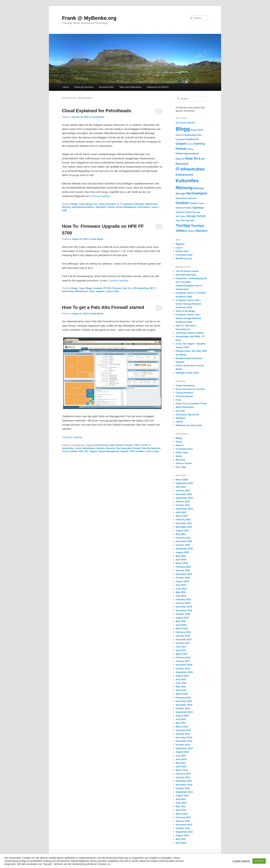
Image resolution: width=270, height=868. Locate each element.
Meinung (66, 207)
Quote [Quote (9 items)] (202, 203)
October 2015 (183, 708)
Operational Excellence (83, 207)
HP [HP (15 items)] (203, 159)
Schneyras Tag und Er (187, 414)
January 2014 (183, 777)
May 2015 (181, 723)
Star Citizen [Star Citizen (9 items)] (181, 216)
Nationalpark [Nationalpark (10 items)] (181, 198)
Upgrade (100, 291)
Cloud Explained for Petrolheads (97, 111)
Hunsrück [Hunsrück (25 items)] (182, 164)
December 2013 (184, 781)
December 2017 (184, 639)
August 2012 (182, 835)
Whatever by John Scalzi (189, 425)
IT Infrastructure (184, 449)
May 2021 (181, 534)
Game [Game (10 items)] (190, 144)
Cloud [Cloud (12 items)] (179, 135)
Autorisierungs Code (104, 445)
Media (179, 456)
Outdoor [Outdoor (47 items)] (182, 203)
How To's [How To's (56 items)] (193, 158)
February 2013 (183, 817)
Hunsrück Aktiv (106, 87)
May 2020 (181, 556)
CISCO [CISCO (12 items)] (200, 130)
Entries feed (182, 251)
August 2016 (182, 676)
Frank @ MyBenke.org (89, 18)
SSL (86, 451)
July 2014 (181, 756)
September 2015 (184, 712)
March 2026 (182, 480)
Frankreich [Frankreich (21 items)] (192, 139)
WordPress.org (184, 258)
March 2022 (182, 516)
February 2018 (183, 632)
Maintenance (152, 204)
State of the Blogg (185, 311)
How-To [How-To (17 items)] (180, 159)
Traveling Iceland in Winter (190, 333)
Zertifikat (140, 451)
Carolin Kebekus (185, 393)
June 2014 (181, 759)
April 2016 (181, 690)
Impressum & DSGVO (158, 87)
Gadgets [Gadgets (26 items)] (181, 144)
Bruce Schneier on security (190, 389)
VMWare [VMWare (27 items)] (181, 231)
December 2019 (184, 574)
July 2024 (181, 487)
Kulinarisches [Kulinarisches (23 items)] (185, 175)
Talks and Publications (130, 87)
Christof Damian (184, 396)
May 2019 (181, 592)
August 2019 (182, 581)
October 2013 (183, 788)
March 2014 (182, 770)
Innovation (111, 204)
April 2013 (181, 810)
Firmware (117, 288)
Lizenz (79, 448)
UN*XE (179, 422)
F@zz (179, 400)
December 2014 (184, 737)
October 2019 (183, 578)
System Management (109, 451)
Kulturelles (139, 204)
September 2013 (184, 792)
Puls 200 (180, 411)
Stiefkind (180, 418)
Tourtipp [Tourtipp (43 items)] (198, 226)
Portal (65, 451)
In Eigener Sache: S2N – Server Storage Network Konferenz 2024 (188, 318)
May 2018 (181, 621)
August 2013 (182, 796)
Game (179, 442)
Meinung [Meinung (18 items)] (198, 188)
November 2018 (184, 610)
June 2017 (181, 647)
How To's (127, 288)
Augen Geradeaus (185, 385)
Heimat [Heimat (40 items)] (181, 149)
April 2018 (181, 625)
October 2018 (183, 614)
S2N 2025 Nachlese (186, 275)
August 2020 (182, 552)
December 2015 (184, 701)
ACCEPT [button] (259, 861)
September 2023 (184, 498)
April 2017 (181, 650)
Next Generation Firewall (128, 448)
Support (93, 451)
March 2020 (182, 563)
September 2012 (184, 832)
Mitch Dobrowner (185, 407)
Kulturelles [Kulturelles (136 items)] (187, 181)
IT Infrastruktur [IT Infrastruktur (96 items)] (190, 169)
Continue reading (101, 196)
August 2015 (182, 716)
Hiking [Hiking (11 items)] (190, 149)
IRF (151, 288)
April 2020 (181, 560)
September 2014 (184, 748)
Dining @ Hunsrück (84, 87)
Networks (111, 448)
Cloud (102, 204)
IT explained (126, 204)
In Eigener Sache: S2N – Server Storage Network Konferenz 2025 (188, 304)
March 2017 (182, 654)
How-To (180, 445)
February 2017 (183, 658)
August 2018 (182, 618)
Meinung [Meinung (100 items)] (184, 188)
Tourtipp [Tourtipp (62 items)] (183, 226)
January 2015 (183, 734)
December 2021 (184, 523)
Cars (95, 204)
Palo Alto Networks (151, 448)
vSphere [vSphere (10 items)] (191, 231)
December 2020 (184, 541)
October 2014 (183, 745)
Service (111, 207)
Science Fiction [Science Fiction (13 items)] (184, 208)
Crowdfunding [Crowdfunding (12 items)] (189, 135)
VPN (132, 451)
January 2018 (183, 636)
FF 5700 (107, 288)
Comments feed (184, 255)
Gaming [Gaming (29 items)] (199, 144)
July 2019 (181, 585)
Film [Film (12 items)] (199, 135)
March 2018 (182, 628)
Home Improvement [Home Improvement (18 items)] (187, 153)
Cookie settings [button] (241, 861)
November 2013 (184, 785)
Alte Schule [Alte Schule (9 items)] (181, 123)
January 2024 (183, 490)
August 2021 (182, 531)
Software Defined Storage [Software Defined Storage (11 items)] (188, 212)
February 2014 (183, 774)
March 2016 (182, 694)
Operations (101, 207)
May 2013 (181, 806)
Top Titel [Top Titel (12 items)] (190, 221)
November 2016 (184, 665)
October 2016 (183, 669)
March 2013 (182, 814)
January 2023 (183, 501)
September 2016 (184, 672)
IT (118, 204)
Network (101, 448)
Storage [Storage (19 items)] (191, 216)
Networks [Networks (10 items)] (192, 198)
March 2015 (182, 727)
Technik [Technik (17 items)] (201, 216)
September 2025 (184, 483)
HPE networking (141, 288)
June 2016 (181, 683)
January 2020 (183, 570)
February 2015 (183, 730)
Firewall (119, 445)
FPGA (137, 445)
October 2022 (183, 505)
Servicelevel (144, 207)
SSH (81, 451)
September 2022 (184, 509)
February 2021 (183, 538)
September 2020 (184, 549)
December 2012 (184, 825)
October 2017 (183, 643)
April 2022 (181, 512)
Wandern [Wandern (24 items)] (202, 231)
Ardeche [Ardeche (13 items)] (191, 123)
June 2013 (181, 803)
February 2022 (183, 520)
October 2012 (183, 828)
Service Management (126, 207)
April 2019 (181, 596)
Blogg (74, 204)
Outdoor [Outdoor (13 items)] (194, 203)
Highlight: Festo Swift (187, 373)
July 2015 (181, 719)
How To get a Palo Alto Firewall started (103, 307)
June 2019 (181, 589)
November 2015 (184, 705)
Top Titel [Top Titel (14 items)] (180, 220)
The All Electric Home (187, 271)
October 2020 (183, 545)
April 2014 (181, 767)
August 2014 (182, 752)
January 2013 (183, 821)
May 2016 (181, 687)
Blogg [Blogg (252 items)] (183, 129)
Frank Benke (98, 117)
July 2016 (181, 679)
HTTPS (145, 445)
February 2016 (183, 698)
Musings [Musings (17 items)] (181, 194)
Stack (92, 291)
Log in (179, 248)
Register (180, 244)
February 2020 (183, 567)
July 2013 (181, 799)
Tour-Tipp (181, 467)
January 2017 (183, 661)
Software (73, 451)
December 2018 (184, 607)
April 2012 (181, 843)
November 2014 (184, 741)
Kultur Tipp (182, 452)
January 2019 (183, 603)
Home (66, 87)
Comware (98, 288)
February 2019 (183, 599)
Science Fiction (184, 463)
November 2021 (184, 527)
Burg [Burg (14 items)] (193, 130)
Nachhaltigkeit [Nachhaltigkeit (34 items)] (197, 193)
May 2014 (181, 763)
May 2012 (181, 839)
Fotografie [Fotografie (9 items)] (180, 139)
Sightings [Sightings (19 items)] (198, 208)
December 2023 (184, 494)
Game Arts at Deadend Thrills (191, 403)
